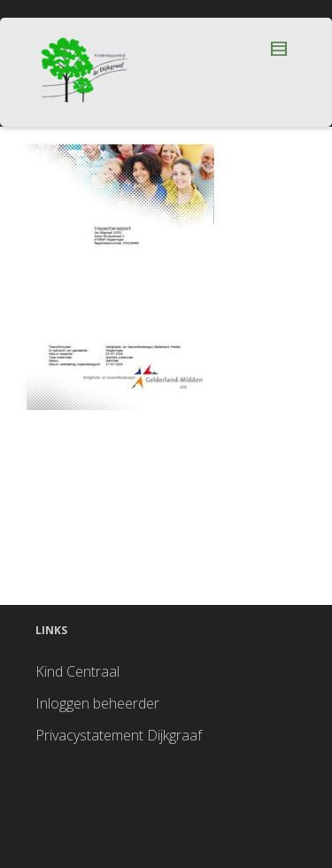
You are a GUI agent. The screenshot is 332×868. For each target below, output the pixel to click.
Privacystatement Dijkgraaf (119, 735)
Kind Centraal (77, 671)
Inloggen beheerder (97, 703)
